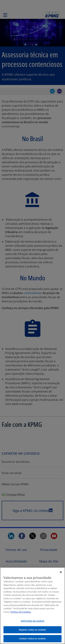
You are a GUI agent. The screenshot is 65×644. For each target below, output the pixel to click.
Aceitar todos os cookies (32, 638)
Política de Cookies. (21, 612)
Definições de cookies (32, 621)
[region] (32, 606)
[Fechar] (61, 572)
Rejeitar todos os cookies (32, 630)
